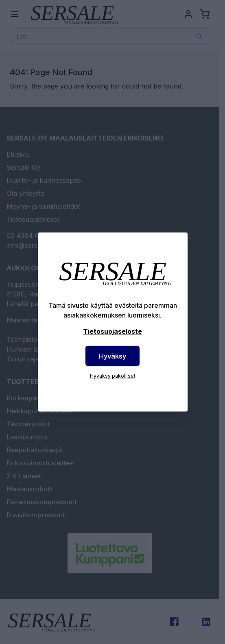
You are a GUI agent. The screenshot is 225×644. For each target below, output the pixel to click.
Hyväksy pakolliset (113, 376)
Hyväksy (112, 356)
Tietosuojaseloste (112, 331)
